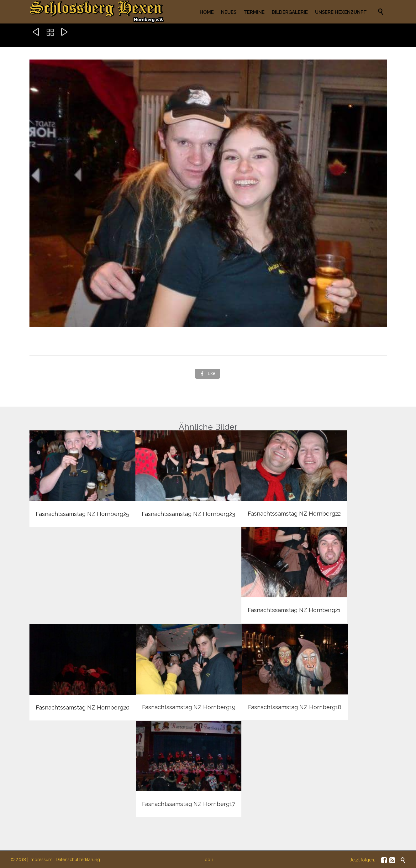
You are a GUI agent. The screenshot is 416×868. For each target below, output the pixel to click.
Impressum (41, 860)
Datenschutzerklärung (78, 860)
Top (206, 860)
